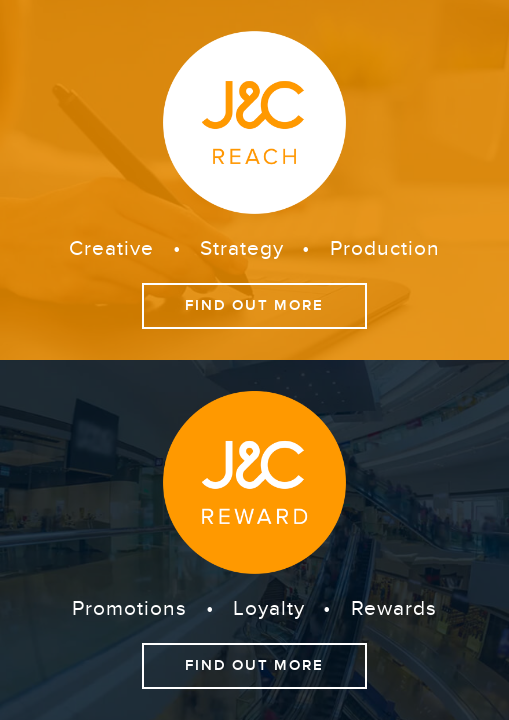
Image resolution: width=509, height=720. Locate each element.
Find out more (259, 305)
